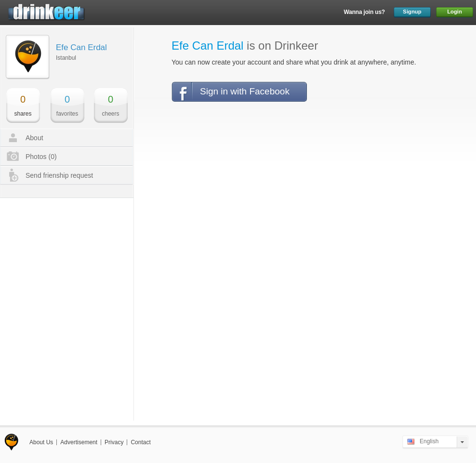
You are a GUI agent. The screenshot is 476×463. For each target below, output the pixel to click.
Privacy (114, 442)
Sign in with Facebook (245, 91)
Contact (140, 442)
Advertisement (79, 442)
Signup (412, 12)
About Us (41, 442)
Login (455, 12)
